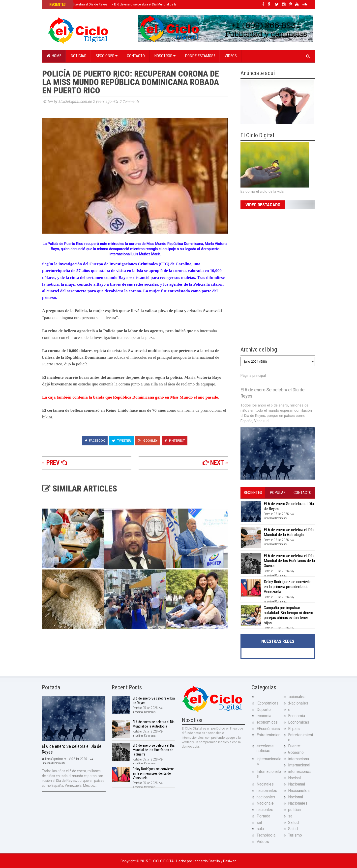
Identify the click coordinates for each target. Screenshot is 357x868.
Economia (297, 716)
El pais (294, 729)
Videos (231, 56)
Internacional (299, 765)
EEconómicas (268, 729)
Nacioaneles (299, 791)
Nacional (296, 797)
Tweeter (121, 441)
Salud (293, 829)
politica (294, 810)
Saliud (293, 823)
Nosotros (165, 56)
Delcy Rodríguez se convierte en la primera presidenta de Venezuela (288, 587)
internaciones (300, 772)
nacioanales (267, 791)
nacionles (265, 810)
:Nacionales (298, 703)
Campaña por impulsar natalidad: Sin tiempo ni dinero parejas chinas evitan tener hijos (288, 615)
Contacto (136, 56)
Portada (263, 816)
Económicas (299, 722)
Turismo (295, 835)
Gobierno (296, 752)
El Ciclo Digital (163, 861)
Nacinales (265, 784)
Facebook (95, 441)
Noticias (78, 56)
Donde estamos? (200, 56)
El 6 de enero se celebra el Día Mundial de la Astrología (152, 4)
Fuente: (294, 746)
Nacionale (265, 803)
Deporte (264, 710)
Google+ (148, 441)
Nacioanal (297, 784)
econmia (264, 716)
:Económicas (268, 703)
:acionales (297, 697)
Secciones (107, 56)
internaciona (298, 759)
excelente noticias (265, 748)
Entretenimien (268, 735)
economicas (267, 722)
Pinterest (175, 441)
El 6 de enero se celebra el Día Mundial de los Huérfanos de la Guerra (289, 561)
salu (260, 829)
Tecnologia (266, 835)
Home (54, 56)
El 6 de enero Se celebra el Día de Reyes (78, 4)
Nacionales (298, 803)
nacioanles (266, 797)
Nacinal (294, 778)
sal (259, 823)
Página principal (253, 376)
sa (290, 816)
